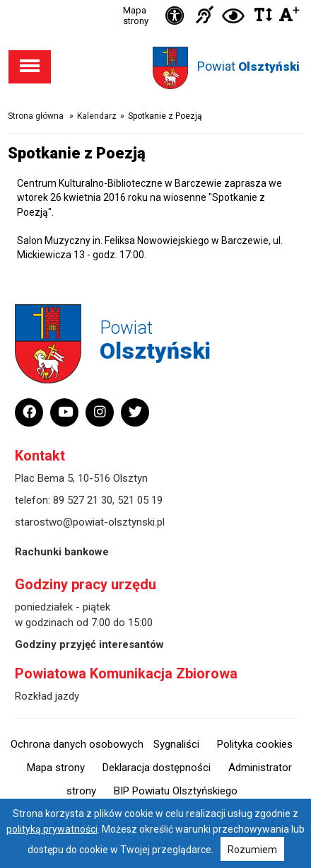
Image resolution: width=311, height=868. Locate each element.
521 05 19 (140, 500)
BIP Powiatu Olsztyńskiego (176, 791)
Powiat (248, 66)
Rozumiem (252, 850)
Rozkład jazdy (47, 696)
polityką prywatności (52, 829)
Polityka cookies (255, 744)
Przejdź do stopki (155, 0)
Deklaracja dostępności (157, 768)
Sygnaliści (176, 744)
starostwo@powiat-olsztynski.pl (90, 522)
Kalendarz (97, 116)
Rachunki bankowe (62, 552)
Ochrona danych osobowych (77, 744)
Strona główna (36, 116)
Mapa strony (136, 16)
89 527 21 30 (83, 500)
